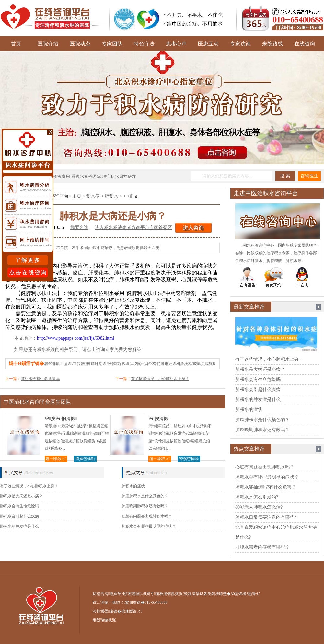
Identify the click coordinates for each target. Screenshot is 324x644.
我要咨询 (79, 228)
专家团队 (112, 44)
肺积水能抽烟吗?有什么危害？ (266, 487)
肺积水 (111, 196)
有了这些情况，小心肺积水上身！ (160, 379)
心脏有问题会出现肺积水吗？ (147, 516)
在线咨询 (305, 44)
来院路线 (272, 44)
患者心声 (176, 44)
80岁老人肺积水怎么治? (259, 507)
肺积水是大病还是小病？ (21, 496)
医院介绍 (48, 44)
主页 (77, 196)
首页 (16, 44)
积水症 (93, 196)
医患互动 (208, 44)
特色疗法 (144, 44)
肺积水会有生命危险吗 (40, 379)
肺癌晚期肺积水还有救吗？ (145, 506)
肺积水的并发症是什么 (19, 526)
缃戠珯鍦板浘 (104, 620)
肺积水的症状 (133, 486)
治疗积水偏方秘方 (119, 176)
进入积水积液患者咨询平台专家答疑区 (133, 228)
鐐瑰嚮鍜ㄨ (132, 611)
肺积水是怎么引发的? (257, 497)
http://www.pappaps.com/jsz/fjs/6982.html (75, 338)
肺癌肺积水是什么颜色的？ (145, 496)
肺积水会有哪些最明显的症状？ (149, 526)
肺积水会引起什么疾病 (19, 516)
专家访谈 (240, 44)
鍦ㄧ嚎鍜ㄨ (56, 459)
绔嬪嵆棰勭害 (85, 459)
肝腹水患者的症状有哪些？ (262, 547)
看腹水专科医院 (86, 176)
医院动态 (80, 44)
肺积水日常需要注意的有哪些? (266, 517)
